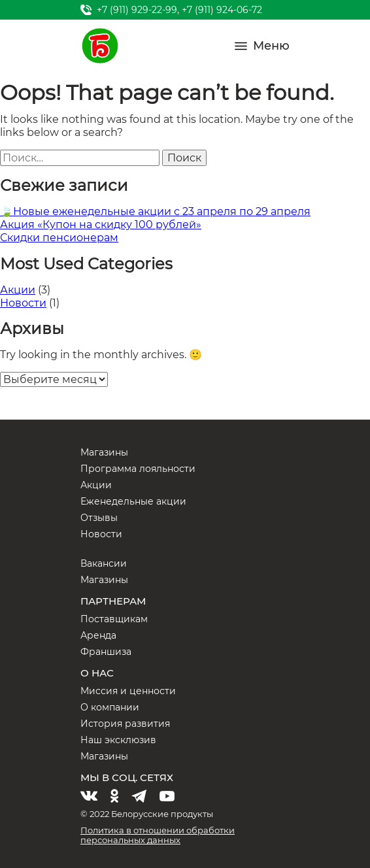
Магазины (104, 452)
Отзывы (99, 518)
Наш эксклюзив (118, 740)
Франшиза (106, 652)
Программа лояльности (138, 469)
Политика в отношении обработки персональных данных (158, 835)
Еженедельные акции (133, 501)
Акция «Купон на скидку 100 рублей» (101, 225)
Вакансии (104, 563)
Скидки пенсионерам (59, 238)
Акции (18, 290)
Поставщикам (114, 619)
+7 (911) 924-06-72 (222, 10)
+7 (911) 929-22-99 (137, 10)
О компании (110, 707)
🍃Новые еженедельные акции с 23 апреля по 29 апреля (155, 211)
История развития (125, 724)
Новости (23, 303)
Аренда (98, 635)
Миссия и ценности (128, 691)
